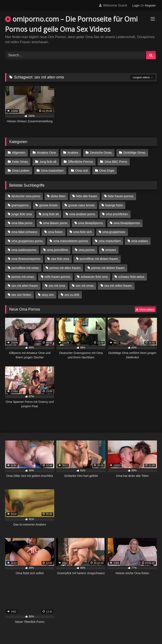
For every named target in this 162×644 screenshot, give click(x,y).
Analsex (73, 153)
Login (136, 6)
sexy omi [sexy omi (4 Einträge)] (48, 295)
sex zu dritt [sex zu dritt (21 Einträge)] (72, 295)
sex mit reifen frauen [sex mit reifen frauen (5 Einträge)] (118, 286)
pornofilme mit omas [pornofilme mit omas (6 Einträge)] (25, 268)
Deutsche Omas (101, 153)
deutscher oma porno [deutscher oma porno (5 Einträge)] (26, 196)
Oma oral (82, 171)
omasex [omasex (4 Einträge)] (111, 250)
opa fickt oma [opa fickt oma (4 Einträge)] (60, 259)
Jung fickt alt (48, 162)
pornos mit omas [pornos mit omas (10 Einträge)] (23, 277)
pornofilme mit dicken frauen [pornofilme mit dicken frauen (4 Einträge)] (99, 259)
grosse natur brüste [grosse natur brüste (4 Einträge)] (81, 205)
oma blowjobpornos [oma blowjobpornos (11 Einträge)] (127, 223)
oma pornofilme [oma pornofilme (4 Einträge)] (57, 250)
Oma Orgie (107, 171)
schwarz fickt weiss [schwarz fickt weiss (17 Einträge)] (131, 277)
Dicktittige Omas (134, 153)
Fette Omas (20, 162)
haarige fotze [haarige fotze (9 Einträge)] (114, 205)
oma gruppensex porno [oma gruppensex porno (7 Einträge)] (27, 241)
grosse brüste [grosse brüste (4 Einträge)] (48, 205)
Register (150, 6)
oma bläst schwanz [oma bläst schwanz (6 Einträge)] (24, 232)
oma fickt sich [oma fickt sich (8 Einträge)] (83, 232)
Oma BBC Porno (116, 162)
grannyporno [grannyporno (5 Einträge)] (20, 205)
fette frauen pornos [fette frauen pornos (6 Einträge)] (121, 196)
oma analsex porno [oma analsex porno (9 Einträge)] (82, 214)
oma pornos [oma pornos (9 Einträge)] (87, 250)
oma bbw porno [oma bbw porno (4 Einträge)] (22, 223)
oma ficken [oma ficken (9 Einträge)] (55, 232)
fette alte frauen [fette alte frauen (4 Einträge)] (87, 196)
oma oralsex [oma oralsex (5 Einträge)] (140, 241)
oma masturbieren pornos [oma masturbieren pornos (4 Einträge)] (71, 241)
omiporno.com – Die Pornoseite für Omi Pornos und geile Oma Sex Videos (71, 24)
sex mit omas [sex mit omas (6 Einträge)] (85, 286)
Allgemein (19, 153)
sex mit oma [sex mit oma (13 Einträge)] (57, 286)
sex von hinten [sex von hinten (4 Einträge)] (21, 295)
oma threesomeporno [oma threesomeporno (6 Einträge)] (26, 259)
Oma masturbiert (52, 171)
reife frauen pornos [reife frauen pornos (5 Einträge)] (57, 277)
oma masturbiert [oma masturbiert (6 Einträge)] (110, 241)
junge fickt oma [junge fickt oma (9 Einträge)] (22, 214)
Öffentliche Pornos (80, 162)
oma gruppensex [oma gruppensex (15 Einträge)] (114, 232)
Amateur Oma (46, 153)
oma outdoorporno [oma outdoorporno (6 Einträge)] (24, 250)
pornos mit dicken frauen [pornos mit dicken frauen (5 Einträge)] (108, 268)
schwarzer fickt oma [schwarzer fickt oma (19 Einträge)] (94, 277)
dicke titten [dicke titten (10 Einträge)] (58, 196)
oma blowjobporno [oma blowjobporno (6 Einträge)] (90, 223)
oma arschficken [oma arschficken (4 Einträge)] (117, 214)
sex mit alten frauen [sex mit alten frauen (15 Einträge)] (25, 286)
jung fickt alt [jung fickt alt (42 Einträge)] (51, 214)
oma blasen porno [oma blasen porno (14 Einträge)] (55, 223)
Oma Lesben (21, 171)
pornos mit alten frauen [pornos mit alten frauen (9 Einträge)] (65, 268)
